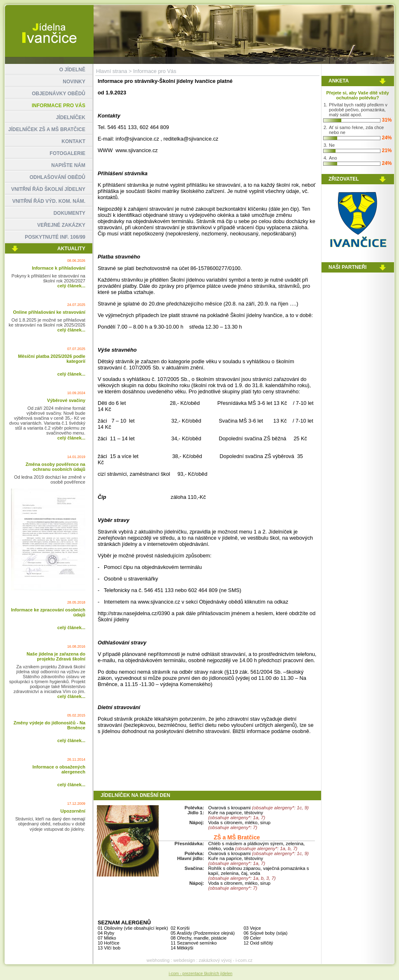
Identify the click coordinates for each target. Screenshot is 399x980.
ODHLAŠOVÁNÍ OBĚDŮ (58, 177)
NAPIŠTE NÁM (68, 165)
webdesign (184, 960)
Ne (332, 145)
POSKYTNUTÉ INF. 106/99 (55, 237)
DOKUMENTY (69, 213)
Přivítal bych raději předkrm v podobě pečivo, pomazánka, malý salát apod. (358, 110)
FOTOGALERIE (68, 153)
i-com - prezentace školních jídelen (201, 974)
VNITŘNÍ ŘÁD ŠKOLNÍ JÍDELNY (48, 189)
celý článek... (71, 286)
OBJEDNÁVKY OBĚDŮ (59, 94)
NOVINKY (74, 82)
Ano (333, 158)
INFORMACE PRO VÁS (59, 106)
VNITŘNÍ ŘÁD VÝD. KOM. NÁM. (49, 201)
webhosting (158, 960)
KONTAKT (73, 141)
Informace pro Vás (155, 71)
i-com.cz (244, 960)
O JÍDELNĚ (72, 70)
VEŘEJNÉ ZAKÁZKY (61, 225)
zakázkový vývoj (215, 960)
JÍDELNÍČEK (71, 118)
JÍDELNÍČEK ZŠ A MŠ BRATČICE (47, 129)
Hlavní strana (111, 71)
